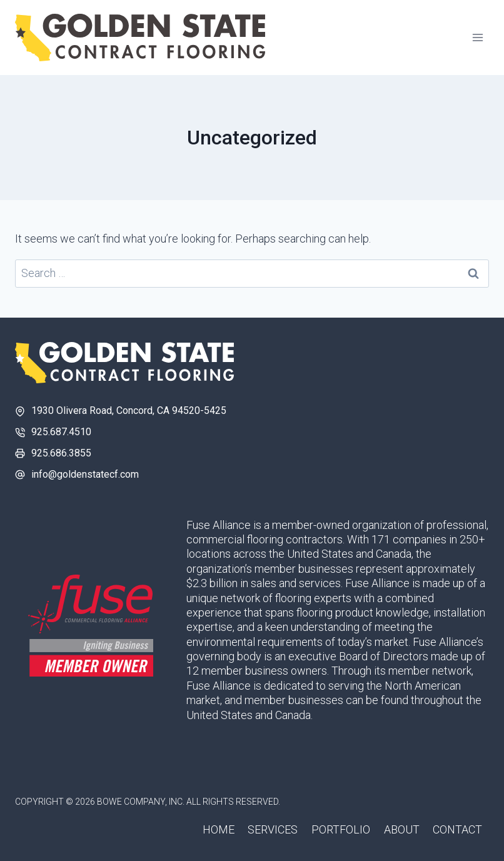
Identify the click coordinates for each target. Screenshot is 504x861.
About (402, 829)
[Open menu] (477, 37)
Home (219, 829)
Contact (457, 829)
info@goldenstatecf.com (85, 474)
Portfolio (341, 829)
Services (273, 829)
